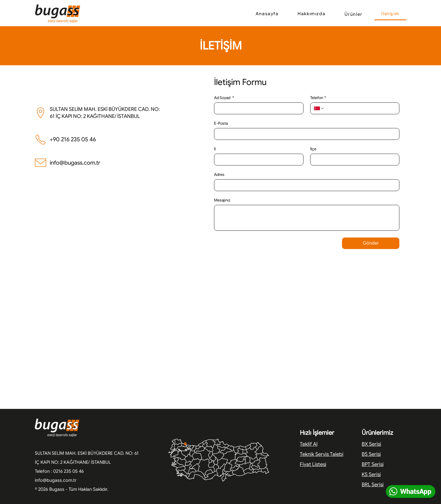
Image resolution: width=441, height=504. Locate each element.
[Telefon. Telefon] (360, 108)
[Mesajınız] (307, 218)
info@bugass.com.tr (75, 163)
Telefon (318, 98)
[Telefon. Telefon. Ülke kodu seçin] (319, 108)
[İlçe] (353, 160)
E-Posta (221, 123)
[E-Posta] (305, 134)
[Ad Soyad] (257, 108)
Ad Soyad (224, 98)
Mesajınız (222, 200)
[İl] (257, 160)
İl (215, 149)
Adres (219, 175)
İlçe (313, 149)
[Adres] (305, 185)
